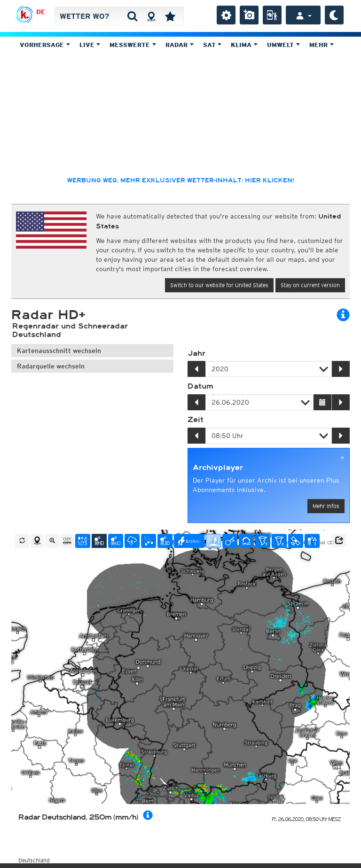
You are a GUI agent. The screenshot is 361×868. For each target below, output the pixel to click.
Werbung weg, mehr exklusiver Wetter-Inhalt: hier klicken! (180, 180)
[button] (339, 540)
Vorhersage (45, 45)
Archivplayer (218, 468)
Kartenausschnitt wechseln (59, 351)
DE (41, 12)
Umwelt (283, 45)
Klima (244, 45)
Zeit (196, 420)
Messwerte (133, 45)
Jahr (196, 353)
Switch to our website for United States (219, 285)
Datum (200, 386)
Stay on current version (310, 285)
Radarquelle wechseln (51, 366)
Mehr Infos (326, 506)
